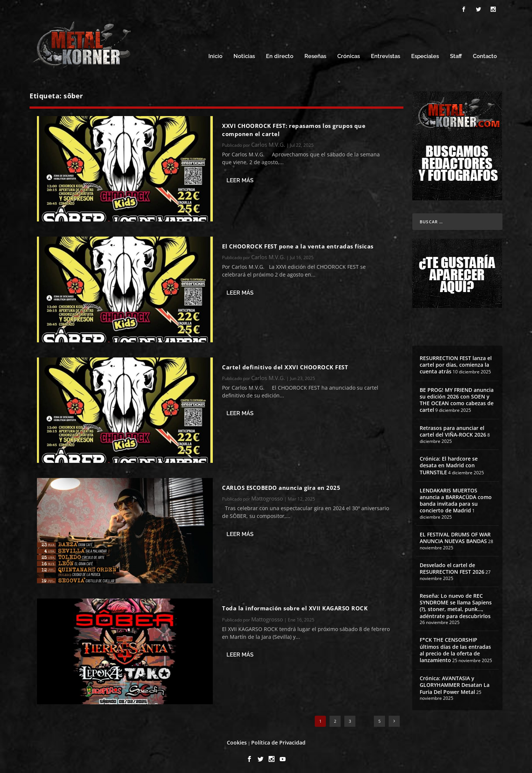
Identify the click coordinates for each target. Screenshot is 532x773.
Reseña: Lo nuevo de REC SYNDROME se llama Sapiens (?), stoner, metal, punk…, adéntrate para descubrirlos (456, 604)
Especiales (425, 55)
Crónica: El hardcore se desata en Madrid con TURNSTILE (449, 463)
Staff (456, 55)
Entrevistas (386, 55)
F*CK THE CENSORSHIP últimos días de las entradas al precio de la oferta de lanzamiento (455, 648)
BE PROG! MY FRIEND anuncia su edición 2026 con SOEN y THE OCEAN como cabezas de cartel (457, 398)
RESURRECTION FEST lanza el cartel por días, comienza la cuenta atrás (456, 362)
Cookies (237, 740)
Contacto (485, 55)
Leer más (240, 178)
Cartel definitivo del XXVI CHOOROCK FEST (285, 365)
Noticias (244, 55)
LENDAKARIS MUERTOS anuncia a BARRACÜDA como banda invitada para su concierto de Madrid (456, 498)
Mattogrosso (267, 496)
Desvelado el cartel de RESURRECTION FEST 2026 (452, 566)
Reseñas (315, 55)
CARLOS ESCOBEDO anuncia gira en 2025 (281, 485)
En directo (280, 55)
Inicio (215, 55)
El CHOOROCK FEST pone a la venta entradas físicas (298, 244)
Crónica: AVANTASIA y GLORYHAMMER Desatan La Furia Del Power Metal (455, 683)
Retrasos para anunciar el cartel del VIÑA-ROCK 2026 (453, 429)
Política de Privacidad (278, 740)
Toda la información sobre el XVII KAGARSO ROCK (295, 606)
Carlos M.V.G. (268, 143)
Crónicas (349, 55)
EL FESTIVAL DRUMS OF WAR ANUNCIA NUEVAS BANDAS (455, 536)
